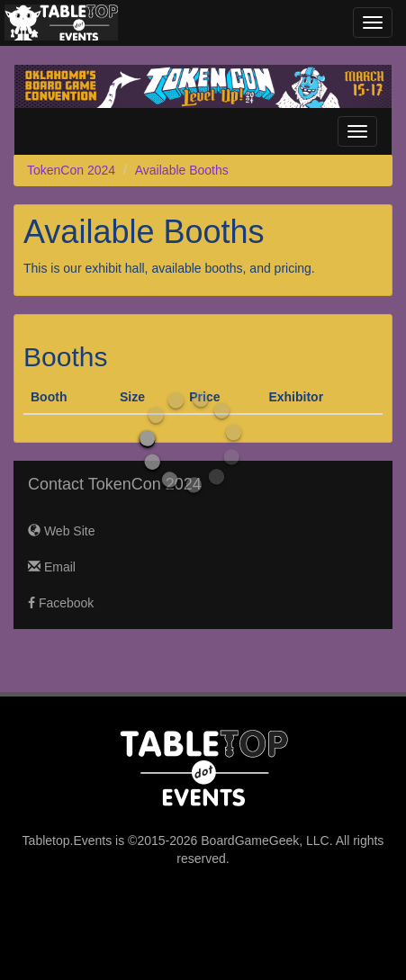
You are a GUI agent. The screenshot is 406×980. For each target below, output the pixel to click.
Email (52, 567)
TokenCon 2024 (71, 170)
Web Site (61, 531)
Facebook (61, 603)
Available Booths (182, 170)
